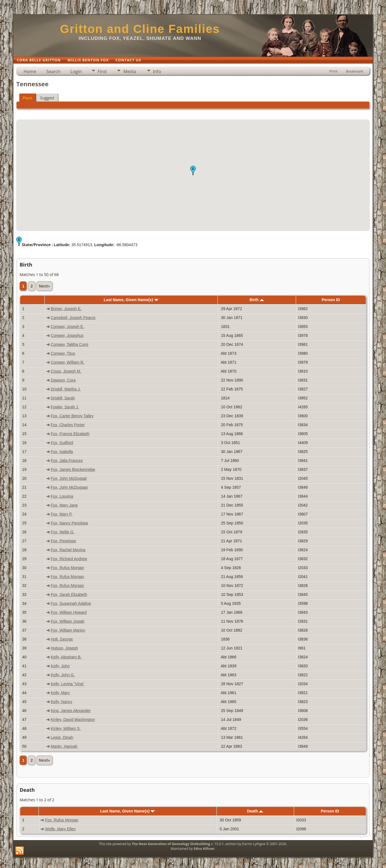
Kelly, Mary (60, 693)
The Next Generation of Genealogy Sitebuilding (171, 844)
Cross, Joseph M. (66, 371)
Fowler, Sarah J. (65, 407)
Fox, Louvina (62, 496)
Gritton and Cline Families (140, 29)
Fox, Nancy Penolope (70, 523)
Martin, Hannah (64, 746)
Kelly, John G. (63, 675)
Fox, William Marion (68, 630)
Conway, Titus (63, 353)
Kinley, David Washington (73, 720)
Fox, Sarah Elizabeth (69, 594)
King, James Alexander (71, 711)
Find (102, 71)
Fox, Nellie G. (63, 532)
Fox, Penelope (63, 541)
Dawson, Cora (63, 380)
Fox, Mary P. (62, 514)
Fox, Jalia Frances (67, 461)
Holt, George (62, 639)
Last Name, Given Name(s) (131, 300)
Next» (44, 286)
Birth (257, 300)
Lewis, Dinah (62, 737)
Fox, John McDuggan (69, 487)
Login (76, 71)
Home (30, 71)
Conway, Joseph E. (68, 327)
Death (255, 811)
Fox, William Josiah (68, 621)
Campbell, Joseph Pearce (73, 318)
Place (27, 98)
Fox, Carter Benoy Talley (72, 416)
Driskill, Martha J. (66, 389)
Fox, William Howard (69, 612)
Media (130, 71)
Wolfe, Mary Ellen (60, 829)
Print (334, 71)
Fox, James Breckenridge (73, 469)
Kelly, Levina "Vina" (68, 684)
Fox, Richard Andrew (69, 559)
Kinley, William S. (66, 728)
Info (157, 71)
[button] (193, 171)
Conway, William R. (68, 362)
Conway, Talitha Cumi (70, 344)
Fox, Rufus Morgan (67, 568)
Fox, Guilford (62, 443)
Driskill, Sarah (63, 398)
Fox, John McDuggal (69, 478)
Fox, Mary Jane (64, 505)
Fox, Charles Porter (68, 425)
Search (53, 71)
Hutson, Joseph (64, 648)
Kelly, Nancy (62, 702)
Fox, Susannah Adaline (71, 603)
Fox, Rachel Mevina (68, 550)
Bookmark (355, 71)
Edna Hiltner (204, 849)
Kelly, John (60, 666)
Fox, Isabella (62, 452)
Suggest (47, 98)
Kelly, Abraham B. (66, 657)
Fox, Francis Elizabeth (70, 434)
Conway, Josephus (67, 335)
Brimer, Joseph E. (66, 309)
